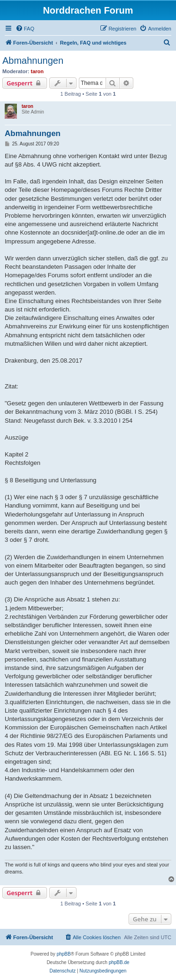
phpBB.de (119, 962)
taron (38, 71)
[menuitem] (25, 29)
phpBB (64, 954)
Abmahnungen (33, 61)
